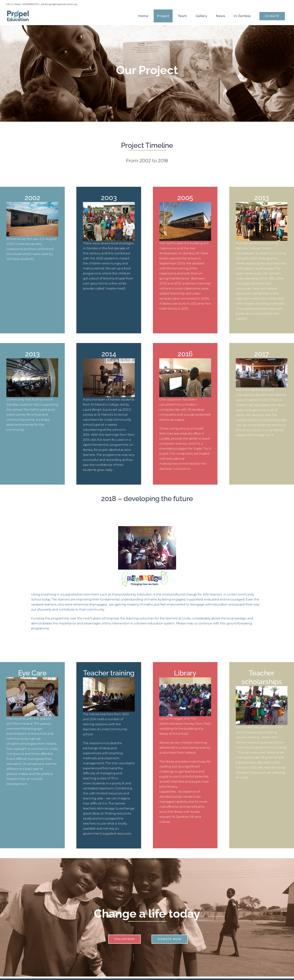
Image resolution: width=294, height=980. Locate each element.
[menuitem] (144, 16)
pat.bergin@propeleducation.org (59, 4)
